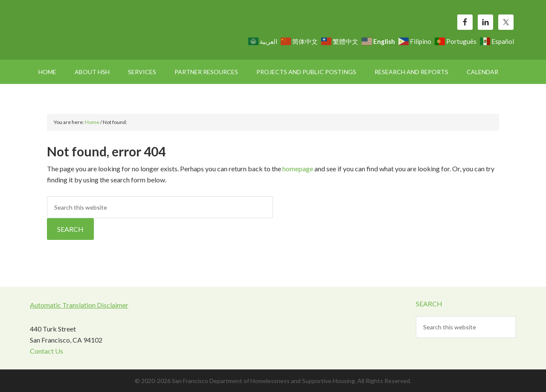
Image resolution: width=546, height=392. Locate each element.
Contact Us (46, 351)
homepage (298, 169)
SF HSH (102, 30)
